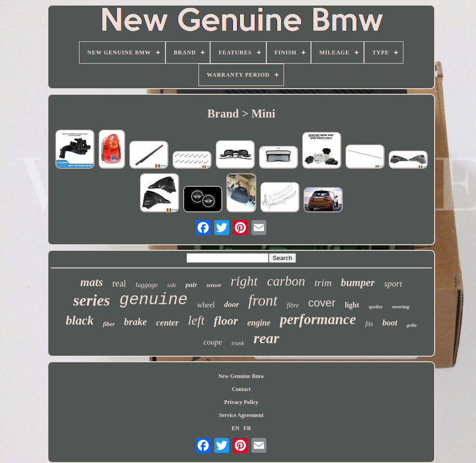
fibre (293, 305)
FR (247, 428)
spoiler (376, 306)
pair (191, 285)
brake (136, 322)
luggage (146, 285)
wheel (206, 305)
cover (322, 303)
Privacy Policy (241, 402)
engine (259, 323)
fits (369, 324)
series (91, 300)
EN (235, 428)
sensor (214, 285)
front (263, 300)
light (352, 305)
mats (92, 282)
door (231, 304)
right (244, 281)
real (119, 283)
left (196, 320)
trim (323, 283)
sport (393, 284)
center (168, 323)
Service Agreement (241, 415)
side (172, 285)
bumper (358, 283)
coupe (213, 342)
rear (266, 338)
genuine (154, 300)
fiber (109, 324)
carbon (286, 281)
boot (390, 323)
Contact (241, 389)
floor (226, 321)
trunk (238, 343)
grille (412, 325)
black (79, 320)
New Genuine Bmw (241, 376)
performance (318, 319)
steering (400, 306)
